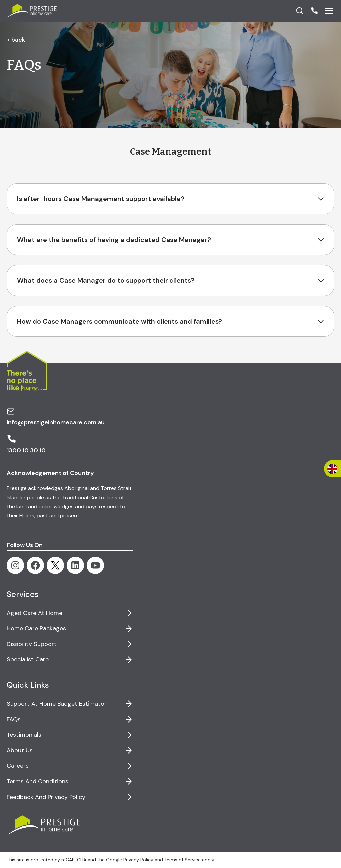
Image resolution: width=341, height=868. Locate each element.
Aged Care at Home (34, 613)
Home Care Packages (36, 628)
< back (16, 40)
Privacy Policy (138, 860)
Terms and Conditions (37, 781)
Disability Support (32, 644)
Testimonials (24, 735)
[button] (314, 11)
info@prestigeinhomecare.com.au (56, 417)
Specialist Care (28, 659)
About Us (20, 750)
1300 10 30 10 (26, 444)
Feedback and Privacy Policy (46, 797)
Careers (18, 766)
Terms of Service (182, 860)
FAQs (14, 719)
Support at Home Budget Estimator (57, 704)
